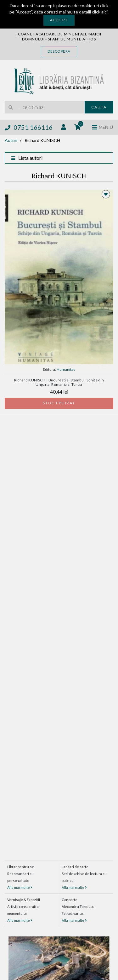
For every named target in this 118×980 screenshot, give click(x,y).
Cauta (99, 107)
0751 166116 (29, 127)
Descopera (59, 51)
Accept (59, 20)
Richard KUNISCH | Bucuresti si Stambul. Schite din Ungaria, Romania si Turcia (59, 382)
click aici (100, 12)
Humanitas (66, 369)
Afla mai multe (20, 887)
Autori (11, 140)
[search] (45, 107)
